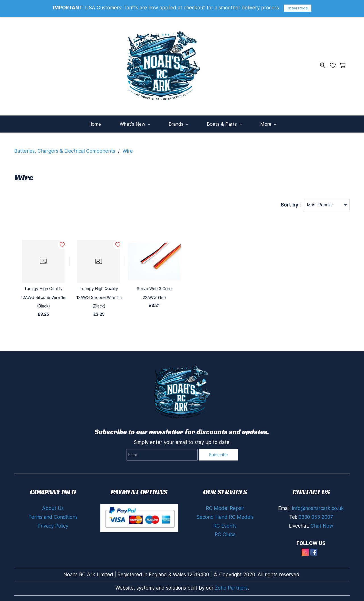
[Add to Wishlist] (69, 261)
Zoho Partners (231, 587)
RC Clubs (225, 534)
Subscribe (218, 454)
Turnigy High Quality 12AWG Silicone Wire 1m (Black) (43, 296)
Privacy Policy (53, 525)
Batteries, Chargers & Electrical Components (65, 150)
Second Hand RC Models (225, 516)
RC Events (225, 525)
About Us (53, 507)
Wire (128, 150)
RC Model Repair (225, 507)
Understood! (298, 8)
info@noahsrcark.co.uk (318, 507)
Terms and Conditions (53, 516)
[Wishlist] (335, 65)
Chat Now (322, 525)
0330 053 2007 (316, 516)
